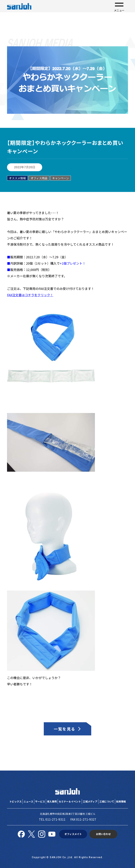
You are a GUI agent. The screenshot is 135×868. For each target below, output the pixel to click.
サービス (40, 801)
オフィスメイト (73, 834)
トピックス (15, 801)
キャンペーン (61, 178)
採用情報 (121, 801)
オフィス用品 (39, 178)
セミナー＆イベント (70, 801)
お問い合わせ (103, 834)
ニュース (28, 801)
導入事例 (52, 801)
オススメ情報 (17, 178)
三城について (107, 801)
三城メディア (90, 801)
